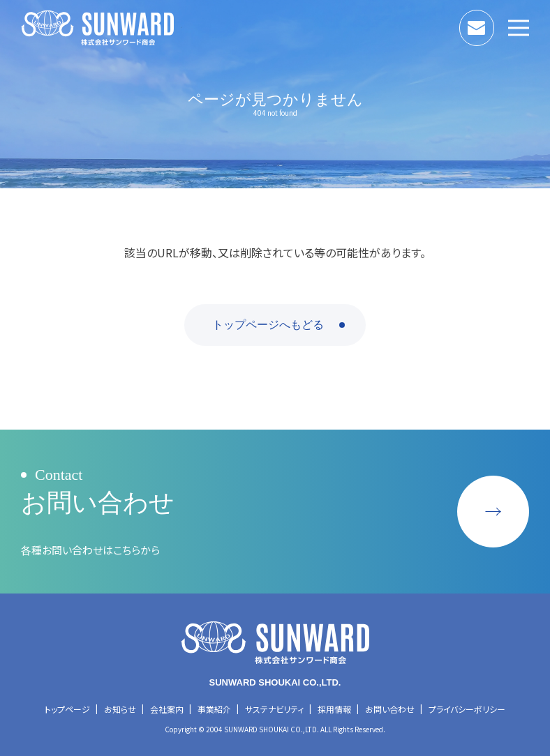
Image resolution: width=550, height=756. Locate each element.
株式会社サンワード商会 (101, 28)
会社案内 (167, 709)
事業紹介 (214, 709)
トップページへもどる (268, 325)
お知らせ (120, 709)
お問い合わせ (494, 24)
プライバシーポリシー (467, 709)
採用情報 (334, 709)
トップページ (67, 709)
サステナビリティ (274, 709)
